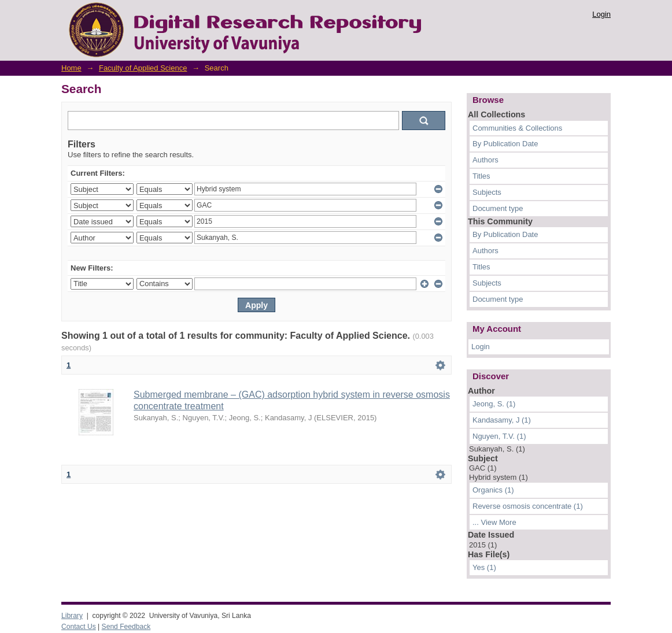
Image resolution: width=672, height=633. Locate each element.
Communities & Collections (517, 128)
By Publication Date (505, 144)
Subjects (487, 192)
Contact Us (79, 627)
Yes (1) (484, 567)
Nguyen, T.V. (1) (499, 436)
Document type (498, 208)
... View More (494, 522)
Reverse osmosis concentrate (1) (528, 506)
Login (601, 14)
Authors (485, 160)
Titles (481, 176)
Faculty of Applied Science (143, 68)
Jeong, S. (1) (494, 404)
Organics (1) (493, 490)
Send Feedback (126, 627)
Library (72, 616)
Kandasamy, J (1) (502, 420)
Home (71, 68)
